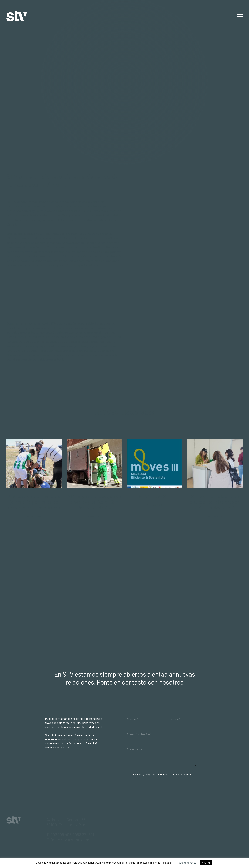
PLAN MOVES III (155, 496)
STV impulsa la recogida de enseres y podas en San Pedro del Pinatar (94, 502)
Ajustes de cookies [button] (187, 863)
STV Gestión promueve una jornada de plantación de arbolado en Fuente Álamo (34, 502)
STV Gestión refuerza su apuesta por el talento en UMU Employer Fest (215, 502)
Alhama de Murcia (68, 211)
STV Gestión (17, 16)
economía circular (41, 350)
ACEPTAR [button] (206, 863)
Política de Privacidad (173, 774)
